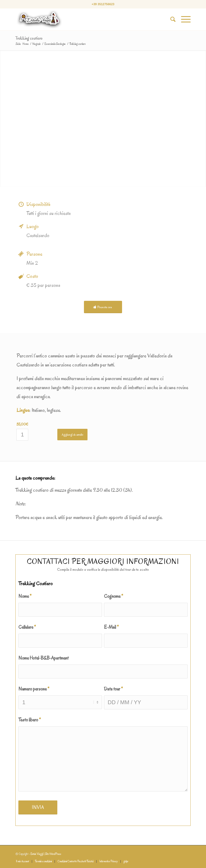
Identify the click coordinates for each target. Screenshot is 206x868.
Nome (25, 596)
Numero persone (34, 689)
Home (26, 44)
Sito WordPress (53, 854)
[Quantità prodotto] (22, 435)
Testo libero (30, 720)
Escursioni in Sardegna (55, 44)
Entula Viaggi (37, 854)
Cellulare (27, 627)
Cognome (114, 596)
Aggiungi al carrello (72, 435)
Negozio (36, 44)
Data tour (113, 689)
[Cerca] (170, 19)
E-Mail (111, 627)
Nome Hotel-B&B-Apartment (43, 658)
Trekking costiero (29, 38)
